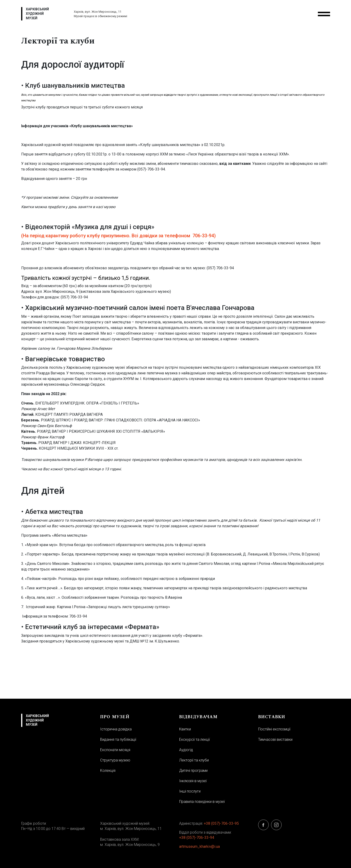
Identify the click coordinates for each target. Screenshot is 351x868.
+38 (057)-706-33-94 (197, 838)
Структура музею (115, 760)
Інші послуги (190, 791)
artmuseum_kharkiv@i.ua (199, 846)
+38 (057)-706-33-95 (221, 823)
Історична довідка (116, 729)
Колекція (108, 771)
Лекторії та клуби (194, 760)
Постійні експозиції (274, 729)
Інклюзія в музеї (193, 781)
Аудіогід (186, 750)
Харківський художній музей (37, 14)
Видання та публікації (118, 739)
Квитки (185, 729)
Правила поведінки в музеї (202, 802)
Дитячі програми (193, 771)
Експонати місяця (115, 750)
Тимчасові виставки (275, 739)
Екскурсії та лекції (194, 739)
